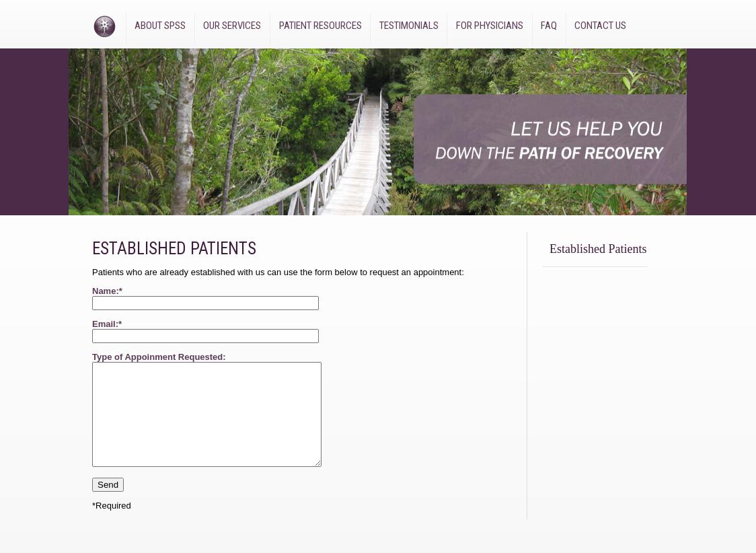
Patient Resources (320, 26)
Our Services (232, 26)
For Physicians (490, 26)
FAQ (549, 26)
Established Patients (598, 249)
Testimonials (409, 26)
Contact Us (600, 26)
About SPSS (160, 26)
